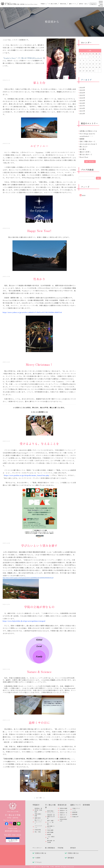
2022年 (82, 93)
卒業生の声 (75, 817)
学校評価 (60, 848)
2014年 (82, 113)
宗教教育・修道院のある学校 (51, 817)
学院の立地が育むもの (39, 607)
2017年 (82, 106)
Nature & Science (39, 672)
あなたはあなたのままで (88, 144)
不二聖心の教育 (53, 4)
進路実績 (75, 814)
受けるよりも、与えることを (39, 444)
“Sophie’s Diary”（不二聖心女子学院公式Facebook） (23, 58)
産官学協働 (50, 832)
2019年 (82, 100)
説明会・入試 (83, 4)
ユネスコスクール (38, 827)
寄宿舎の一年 (64, 813)
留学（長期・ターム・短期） (51, 822)
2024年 (82, 87)
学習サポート (64, 815)
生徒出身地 (38, 830)
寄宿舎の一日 (64, 810)
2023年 (82, 90)
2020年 (82, 98)
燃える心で (84, 147)
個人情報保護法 (50, 848)
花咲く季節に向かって (88, 141)
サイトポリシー (37, 848)
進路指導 (75, 812)
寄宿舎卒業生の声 (64, 820)
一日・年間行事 (51, 837)
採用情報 (86, 805)
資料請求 (73, 848)
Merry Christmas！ (39, 364)
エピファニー (39, 146)
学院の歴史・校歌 (38, 815)
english (93, 4)
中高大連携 (50, 830)
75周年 (38, 858)
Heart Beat (84, 157)
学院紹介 (43, 4)
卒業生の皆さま (73, 853)
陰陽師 (82, 139)
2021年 (82, 95)
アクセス (38, 862)
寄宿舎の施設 (64, 808)
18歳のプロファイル (76, 809)
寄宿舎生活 (63, 4)
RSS (84, 195)
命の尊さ (83, 149)
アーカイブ (86, 80)
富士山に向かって (86, 154)
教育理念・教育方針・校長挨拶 (38, 810)
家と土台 (39, 83)
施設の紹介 (38, 818)
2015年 (82, 111)
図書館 (49, 834)
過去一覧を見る (90, 162)
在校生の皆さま (41, 853)
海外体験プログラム (51, 827)
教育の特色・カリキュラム (51, 812)
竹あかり (39, 279)
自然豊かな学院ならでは (88, 131)
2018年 (82, 103)
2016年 (82, 108)
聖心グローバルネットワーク (38, 822)
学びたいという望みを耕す (39, 546)
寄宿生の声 (63, 817)
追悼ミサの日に (39, 723)
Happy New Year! (39, 231)
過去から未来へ (85, 152)
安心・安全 (38, 832)
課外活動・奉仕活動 (51, 841)
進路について (73, 4)
